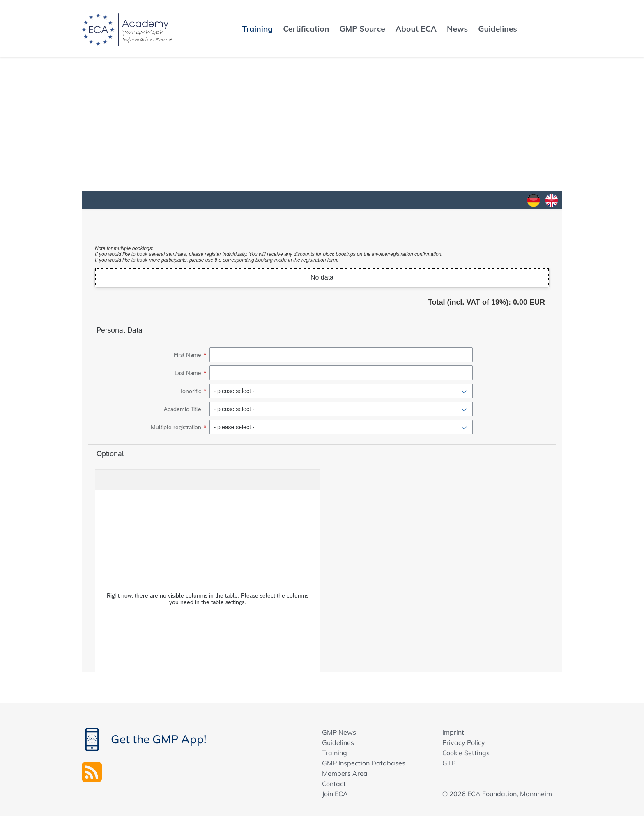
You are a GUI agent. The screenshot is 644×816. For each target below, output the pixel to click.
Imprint (453, 732)
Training (335, 753)
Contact (334, 784)
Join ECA (335, 794)
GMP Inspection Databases (364, 763)
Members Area (345, 773)
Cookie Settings (466, 753)
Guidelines (338, 742)
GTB (449, 763)
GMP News (339, 732)
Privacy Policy (464, 742)
